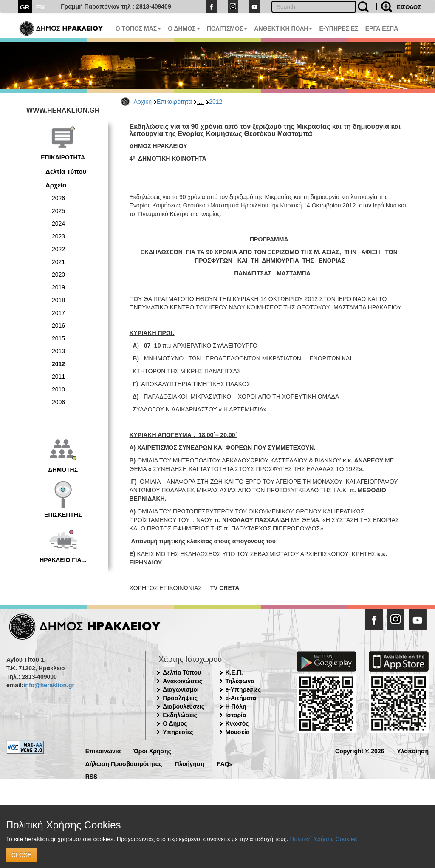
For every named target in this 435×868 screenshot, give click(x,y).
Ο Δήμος (175, 723)
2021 (58, 262)
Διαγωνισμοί (181, 689)
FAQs (225, 763)
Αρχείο (56, 185)
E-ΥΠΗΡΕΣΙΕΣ (339, 28)
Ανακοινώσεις (182, 681)
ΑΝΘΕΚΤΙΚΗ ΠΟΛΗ (283, 28)
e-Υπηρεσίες (243, 689)
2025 (58, 211)
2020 (58, 275)
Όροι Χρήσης (152, 750)
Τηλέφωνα (240, 681)
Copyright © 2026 (360, 750)
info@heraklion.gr (49, 685)
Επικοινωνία (103, 750)
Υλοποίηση (413, 750)
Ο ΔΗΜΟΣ (184, 28)
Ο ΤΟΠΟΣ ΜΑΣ (138, 28)
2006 (58, 402)
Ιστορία (236, 715)
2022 (58, 249)
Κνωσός (237, 723)
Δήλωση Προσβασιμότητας (124, 763)
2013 (58, 351)
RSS (92, 776)
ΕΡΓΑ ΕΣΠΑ (382, 28)
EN (41, 7)
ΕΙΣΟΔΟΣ (409, 7)
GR (25, 7)
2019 (58, 287)
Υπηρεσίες (178, 732)
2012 (216, 102)
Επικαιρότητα (174, 102)
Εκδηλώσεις (180, 715)
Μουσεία (238, 732)
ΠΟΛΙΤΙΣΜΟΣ (227, 28)
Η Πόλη (236, 706)
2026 (58, 198)
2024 (58, 224)
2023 (58, 236)
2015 (58, 338)
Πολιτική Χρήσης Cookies (323, 839)
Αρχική (143, 102)
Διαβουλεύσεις (184, 706)
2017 (58, 313)
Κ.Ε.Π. (234, 672)
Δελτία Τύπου (66, 172)
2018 (58, 300)
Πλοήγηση (190, 763)
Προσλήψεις (180, 698)
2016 (58, 326)
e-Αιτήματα (241, 698)
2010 (58, 389)
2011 (58, 377)
